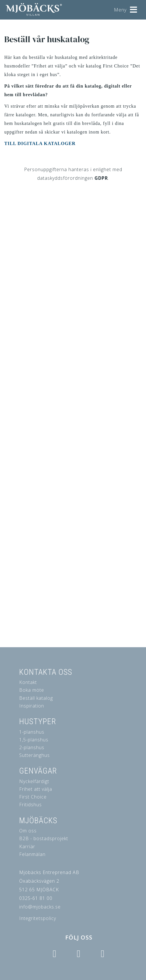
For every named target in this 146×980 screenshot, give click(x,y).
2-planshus (32, 747)
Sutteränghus (34, 755)
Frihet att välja (36, 789)
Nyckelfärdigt (34, 781)
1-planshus (32, 732)
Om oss (28, 831)
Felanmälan (32, 854)
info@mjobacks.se (40, 907)
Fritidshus (30, 805)
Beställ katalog (36, 698)
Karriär (27, 846)
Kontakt (28, 682)
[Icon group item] (55, 954)
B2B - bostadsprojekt (44, 838)
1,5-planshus (34, 740)
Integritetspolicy (38, 918)
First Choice (33, 797)
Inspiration (32, 706)
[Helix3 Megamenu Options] (134, 8)
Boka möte (32, 690)
